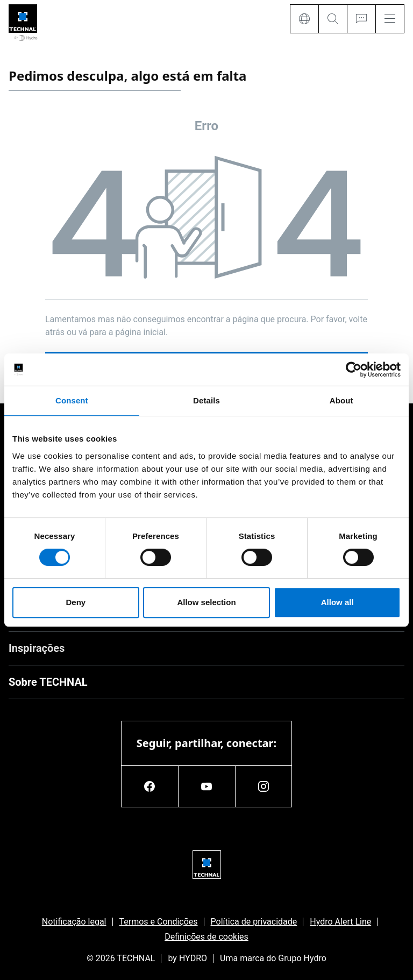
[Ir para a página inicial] (23, 23)
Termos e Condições (159, 922)
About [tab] (341, 400)
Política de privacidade (254, 922)
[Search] (333, 19)
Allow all (337, 602)
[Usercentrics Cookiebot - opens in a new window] (354, 370)
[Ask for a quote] (361, 19)
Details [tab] (206, 400)
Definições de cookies (206, 937)
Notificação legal (74, 922)
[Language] (304, 19)
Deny (76, 602)
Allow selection (206, 602)
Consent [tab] (72, 400)
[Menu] (390, 19)
